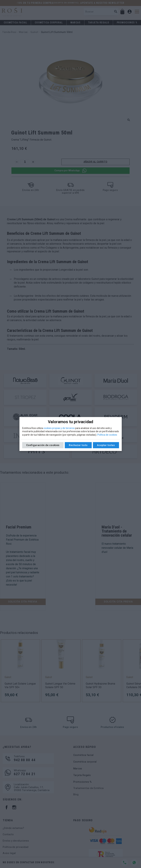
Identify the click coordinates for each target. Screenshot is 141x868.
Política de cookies (107, 435)
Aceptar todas (106, 445)
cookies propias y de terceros (59, 428)
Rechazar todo (78, 445)
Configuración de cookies (43, 445)
